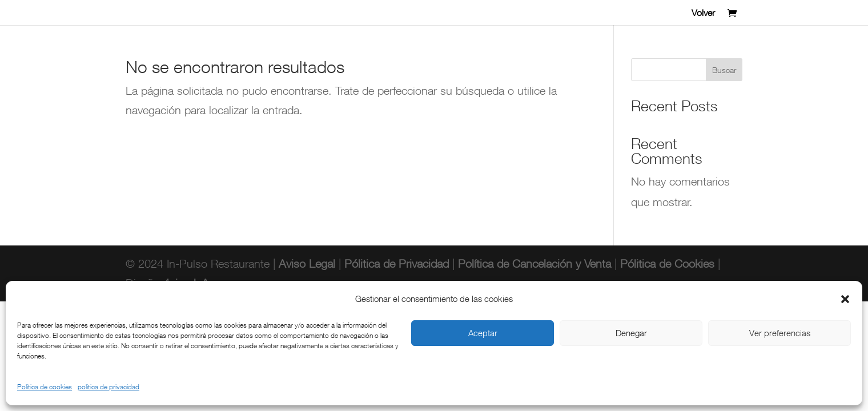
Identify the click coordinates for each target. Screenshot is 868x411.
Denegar (631, 333)
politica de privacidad (108, 387)
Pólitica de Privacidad (397, 263)
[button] (845, 299)
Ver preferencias (780, 333)
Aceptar (483, 333)
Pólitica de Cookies (667, 263)
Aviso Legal (305, 263)
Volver (703, 13)
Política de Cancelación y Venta (536, 263)
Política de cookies (45, 387)
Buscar (724, 70)
